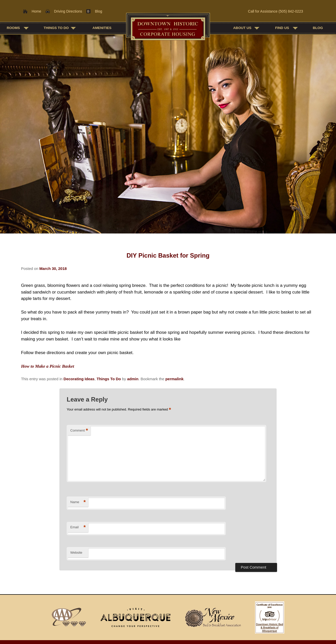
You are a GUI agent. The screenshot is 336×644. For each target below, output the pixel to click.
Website (76, 553)
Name (78, 502)
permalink (174, 379)
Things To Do (56, 28)
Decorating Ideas (79, 379)
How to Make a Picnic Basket (48, 366)
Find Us (282, 28)
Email (78, 527)
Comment (79, 431)
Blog (98, 11)
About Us (242, 28)
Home (36, 11)
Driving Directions (68, 11)
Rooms (13, 28)
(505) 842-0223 (291, 11)
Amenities (102, 28)
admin (133, 379)
